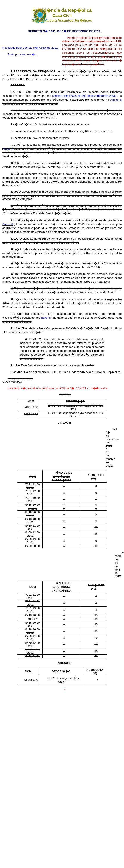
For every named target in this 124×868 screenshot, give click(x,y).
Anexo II (8, 149)
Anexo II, (9, 224)
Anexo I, (116, 100)
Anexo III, (46, 318)
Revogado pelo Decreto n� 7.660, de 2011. (31, 48)
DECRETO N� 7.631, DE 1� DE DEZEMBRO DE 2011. (65, 31)
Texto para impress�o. (22, 54)
